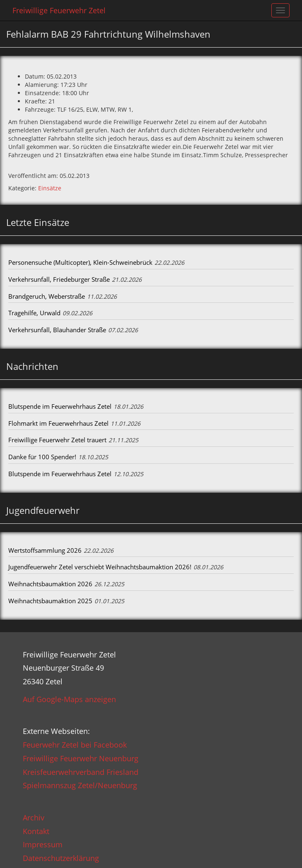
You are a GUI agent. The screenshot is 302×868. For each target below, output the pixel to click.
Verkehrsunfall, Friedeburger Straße (59, 279)
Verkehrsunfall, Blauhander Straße (57, 330)
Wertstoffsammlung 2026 (45, 550)
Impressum (43, 844)
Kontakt (36, 831)
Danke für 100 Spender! (42, 457)
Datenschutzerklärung (61, 858)
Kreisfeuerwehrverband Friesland (81, 772)
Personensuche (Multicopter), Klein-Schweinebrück (80, 262)
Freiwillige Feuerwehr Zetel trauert (57, 440)
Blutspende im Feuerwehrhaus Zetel (60, 406)
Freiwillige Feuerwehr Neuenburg (81, 758)
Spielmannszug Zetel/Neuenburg (80, 785)
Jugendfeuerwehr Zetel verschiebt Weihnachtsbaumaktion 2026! (100, 567)
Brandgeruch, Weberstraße (47, 296)
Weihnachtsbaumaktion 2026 (50, 584)
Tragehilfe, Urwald (34, 313)
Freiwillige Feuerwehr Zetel (59, 10)
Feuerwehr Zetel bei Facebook (75, 745)
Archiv (34, 818)
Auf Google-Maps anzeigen (69, 699)
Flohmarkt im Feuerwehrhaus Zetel (58, 423)
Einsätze (50, 188)
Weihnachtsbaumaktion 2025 (50, 601)
